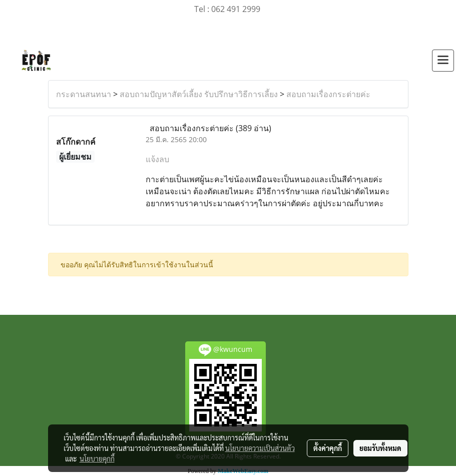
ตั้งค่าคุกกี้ (328, 448)
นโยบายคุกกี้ (97, 458)
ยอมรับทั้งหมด (380, 448)
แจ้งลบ (157, 159)
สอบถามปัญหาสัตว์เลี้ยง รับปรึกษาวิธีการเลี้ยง (199, 94)
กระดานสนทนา (84, 94)
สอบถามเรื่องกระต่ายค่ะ (328, 94)
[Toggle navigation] (443, 61)
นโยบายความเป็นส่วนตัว (260, 448)
